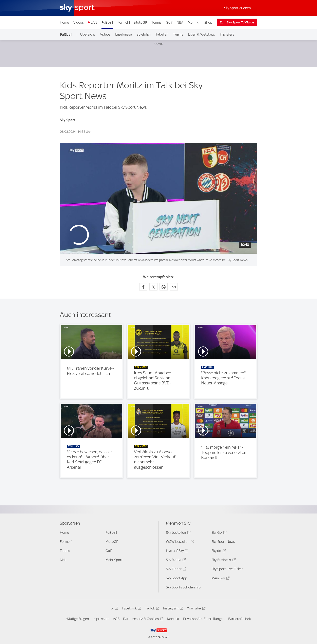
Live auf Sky (177, 551)
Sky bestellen (178, 533)
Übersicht (88, 34)
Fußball (107, 22)
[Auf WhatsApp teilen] (164, 287)
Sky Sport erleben (238, 8)
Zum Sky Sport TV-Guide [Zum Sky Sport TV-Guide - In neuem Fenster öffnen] (237, 22)
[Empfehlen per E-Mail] (174, 287)
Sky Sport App (177, 578)
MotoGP (141, 22)
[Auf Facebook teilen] (143, 287)
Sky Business (223, 560)
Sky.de (218, 551)
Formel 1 (124, 22)
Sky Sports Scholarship (183, 587)
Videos (79, 22)
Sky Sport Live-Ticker (227, 569)
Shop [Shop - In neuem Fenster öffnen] (208, 22)
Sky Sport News (223, 542)
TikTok (152, 609)
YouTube (196, 609)
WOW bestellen (179, 542)
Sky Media (175, 560)
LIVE (94, 22)
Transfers (227, 34)
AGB (116, 619)
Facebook (131, 609)
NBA (180, 22)
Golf (169, 22)
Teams (178, 34)
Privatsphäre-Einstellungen (204, 619)
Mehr (194, 22)
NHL (63, 560)
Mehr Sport (114, 560)
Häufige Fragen (77, 619)
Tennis (156, 22)
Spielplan (144, 34)
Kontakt (173, 619)
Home (64, 22)
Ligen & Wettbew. (201, 34)
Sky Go (218, 533)
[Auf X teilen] (153, 287)
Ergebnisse (124, 34)
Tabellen (162, 34)
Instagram (173, 609)
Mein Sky (220, 579)
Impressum (101, 619)
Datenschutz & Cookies (143, 619)
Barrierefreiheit (240, 619)
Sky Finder (175, 570)
